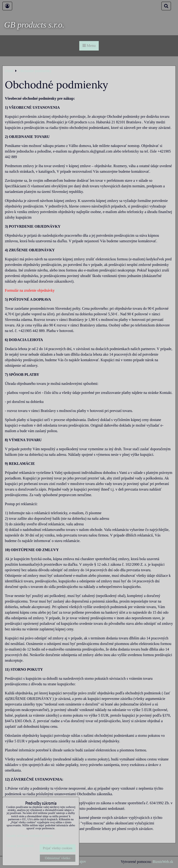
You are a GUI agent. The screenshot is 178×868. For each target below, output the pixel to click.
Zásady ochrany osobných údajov (29, 836)
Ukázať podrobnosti (20, 846)
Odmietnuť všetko (58, 858)
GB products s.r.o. (34, 25)
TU (58, 290)
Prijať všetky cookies (58, 848)
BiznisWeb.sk (163, 862)
